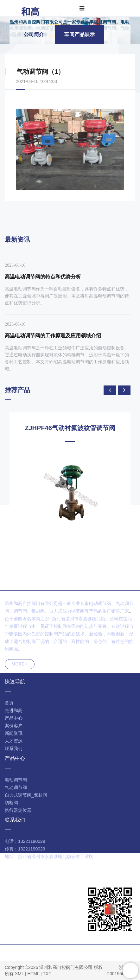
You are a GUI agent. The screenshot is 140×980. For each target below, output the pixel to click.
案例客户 (14, 726)
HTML (34, 974)
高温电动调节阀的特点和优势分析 (43, 277)
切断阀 (11, 803)
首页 (68, 18)
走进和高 (88, 18)
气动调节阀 (16, 787)
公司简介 (34, 34)
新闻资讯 (14, 733)
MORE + (20, 664)
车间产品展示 (117, 18)
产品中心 (14, 718)
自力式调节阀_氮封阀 (26, 795)
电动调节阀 (16, 780)
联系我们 (14, 748)
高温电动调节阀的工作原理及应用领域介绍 (53, 336)
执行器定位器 (18, 810)
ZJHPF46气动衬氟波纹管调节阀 (70, 428)
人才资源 (14, 741)
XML (19, 974)
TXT (47, 974)
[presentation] (110, 390)
